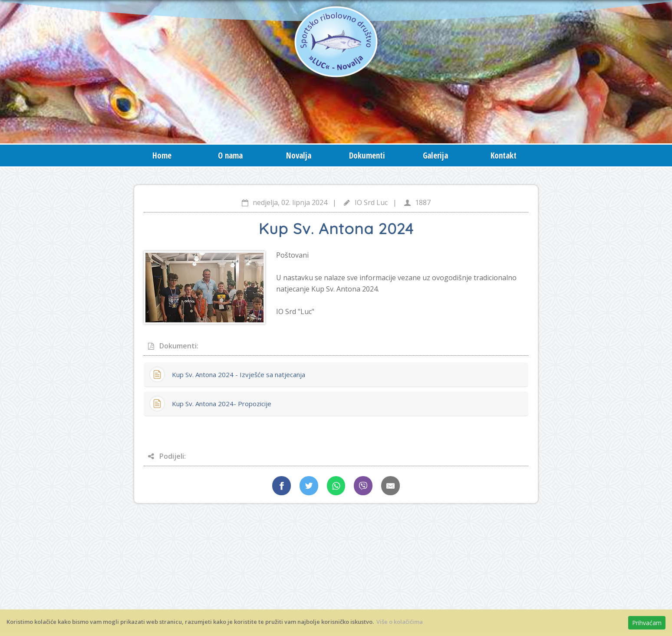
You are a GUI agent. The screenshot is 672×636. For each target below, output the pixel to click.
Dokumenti (367, 156)
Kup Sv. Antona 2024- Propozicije (222, 404)
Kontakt (504, 156)
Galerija (435, 156)
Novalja (299, 156)
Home (162, 156)
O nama (230, 156)
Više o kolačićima (400, 622)
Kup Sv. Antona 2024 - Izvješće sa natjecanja (239, 374)
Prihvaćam (647, 623)
